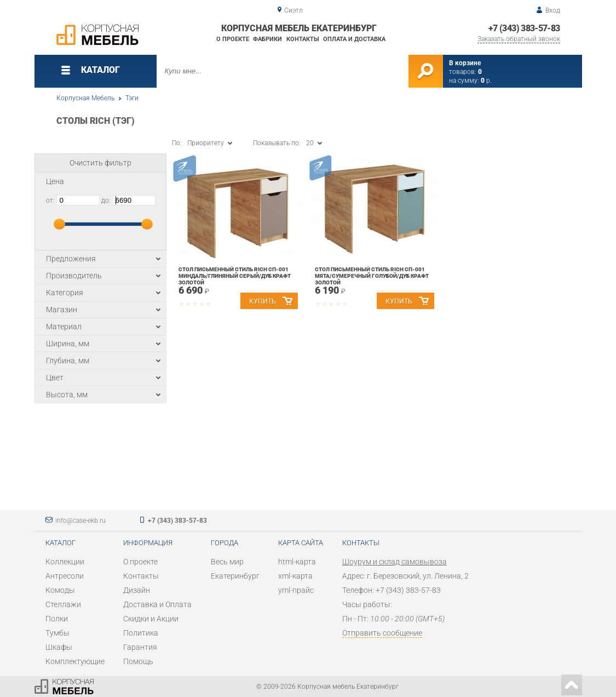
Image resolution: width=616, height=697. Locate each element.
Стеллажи (63, 604)
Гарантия (140, 647)
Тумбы (57, 633)
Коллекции (65, 562)
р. (486, 81)
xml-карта (295, 576)
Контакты (303, 39)
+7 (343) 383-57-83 (524, 28)
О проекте (233, 39)
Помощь (138, 661)
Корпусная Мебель (85, 98)
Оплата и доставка (354, 39)
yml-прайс (296, 590)
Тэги (132, 98)
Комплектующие (75, 661)
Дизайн (137, 590)
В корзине (465, 63)
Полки (57, 619)
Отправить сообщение (382, 633)
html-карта (297, 562)
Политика (141, 633)
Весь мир (227, 562)
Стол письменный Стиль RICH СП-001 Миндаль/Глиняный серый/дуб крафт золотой (235, 276)
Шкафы (59, 647)
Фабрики (267, 39)
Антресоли (65, 576)
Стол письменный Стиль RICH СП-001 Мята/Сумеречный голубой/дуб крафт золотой (372, 276)
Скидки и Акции (151, 619)
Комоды (60, 590)
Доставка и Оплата (157, 604)
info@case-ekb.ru (80, 521)
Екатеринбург (235, 576)
